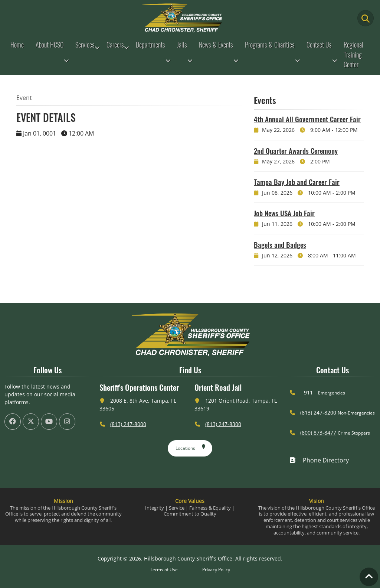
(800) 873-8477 (318, 433)
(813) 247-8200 (318, 412)
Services (85, 45)
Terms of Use (164, 570)
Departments (150, 45)
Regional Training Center (353, 54)
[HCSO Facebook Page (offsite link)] (13, 422)
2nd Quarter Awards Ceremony (296, 150)
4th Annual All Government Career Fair (307, 119)
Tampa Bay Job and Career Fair (297, 182)
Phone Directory (319, 460)
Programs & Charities (270, 45)
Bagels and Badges (280, 244)
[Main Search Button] (366, 18)
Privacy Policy (216, 570)
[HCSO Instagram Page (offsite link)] (67, 422)
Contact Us (319, 45)
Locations (191, 447)
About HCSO (50, 45)
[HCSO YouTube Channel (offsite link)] (49, 422)
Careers (115, 45)
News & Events (216, 45)
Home (17, 45)
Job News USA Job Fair (284, 213)
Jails (182, 45)
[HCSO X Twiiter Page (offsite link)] (31, 422)
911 (308, 392)
